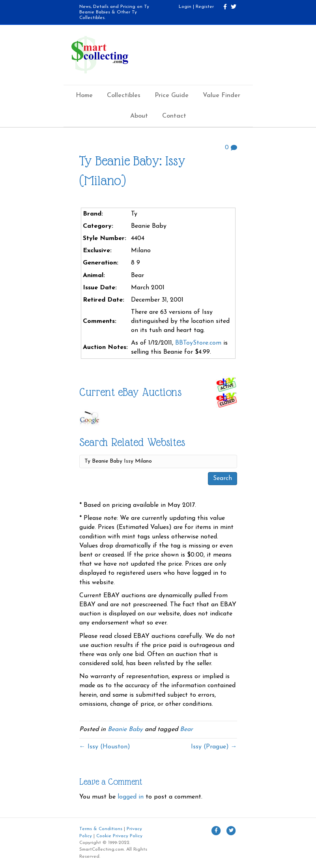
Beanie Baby (125, 729)
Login (185, 7)
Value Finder (222, 96)
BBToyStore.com (198, 343)
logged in (131, 797)
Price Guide (172, 96)
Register (205, 7)
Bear (186, 729)
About (139, 116)
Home (84, 96)
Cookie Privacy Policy (119, 836)
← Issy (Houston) (105, 747)
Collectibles (124, 96)
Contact (174, 116)
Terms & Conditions (101, 829)
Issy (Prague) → (214, 747)
